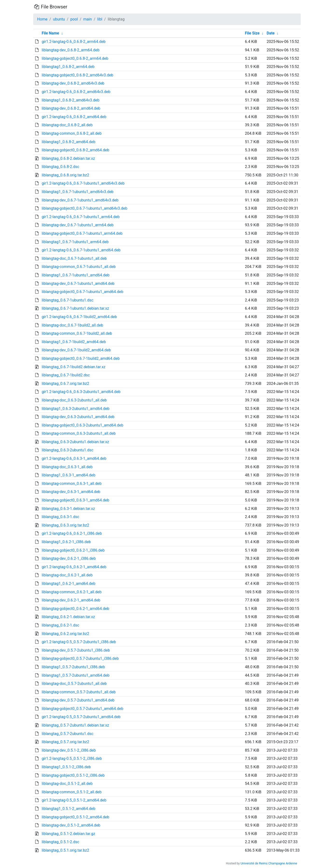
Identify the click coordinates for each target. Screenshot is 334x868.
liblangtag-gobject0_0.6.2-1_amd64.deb (75, 609)
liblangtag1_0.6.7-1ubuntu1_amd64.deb (76, 275)
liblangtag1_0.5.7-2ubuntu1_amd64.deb (76, 675)
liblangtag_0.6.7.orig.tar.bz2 (65, 384)
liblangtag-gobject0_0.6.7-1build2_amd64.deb (81, 358)
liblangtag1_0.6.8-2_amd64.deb (69, 142)
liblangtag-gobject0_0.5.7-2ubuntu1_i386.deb (80, 658)
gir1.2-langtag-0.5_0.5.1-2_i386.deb (72, 758)
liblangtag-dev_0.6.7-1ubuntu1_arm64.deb (78, 225)
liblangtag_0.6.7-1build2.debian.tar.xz (74, 367)
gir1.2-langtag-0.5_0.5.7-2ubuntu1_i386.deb (79, 642)
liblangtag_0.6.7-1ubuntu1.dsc (68, 300)
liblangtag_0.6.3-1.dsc (60, 517)
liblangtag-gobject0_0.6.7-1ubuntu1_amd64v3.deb (85, 208)
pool (74, 19)
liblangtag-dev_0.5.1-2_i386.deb (69, 750)
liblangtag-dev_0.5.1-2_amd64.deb (71, 825)
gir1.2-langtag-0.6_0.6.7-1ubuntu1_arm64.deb (81, 217)
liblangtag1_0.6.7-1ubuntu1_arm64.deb (75, 242)
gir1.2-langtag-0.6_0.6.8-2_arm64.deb (74, 42)
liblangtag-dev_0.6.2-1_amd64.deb (71, 600)
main (88, 19)
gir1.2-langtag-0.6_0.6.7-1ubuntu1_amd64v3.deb (83, 183)
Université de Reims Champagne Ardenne (269, 863)
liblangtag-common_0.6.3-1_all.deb (72, 484)
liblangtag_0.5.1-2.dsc (60, 842)
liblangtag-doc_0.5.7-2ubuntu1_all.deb (74, 684)
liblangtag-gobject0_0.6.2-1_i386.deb (73, 550)
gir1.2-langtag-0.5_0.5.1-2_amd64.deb (74, 800)
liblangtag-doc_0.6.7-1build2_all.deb (72, 325)
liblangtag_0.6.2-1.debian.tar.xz (68, 617)
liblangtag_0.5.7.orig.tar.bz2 (65, 742)
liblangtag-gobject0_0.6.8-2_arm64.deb (75, 58)
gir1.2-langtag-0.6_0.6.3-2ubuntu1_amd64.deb (81, 392)
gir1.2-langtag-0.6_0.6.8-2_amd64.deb (74, 117)
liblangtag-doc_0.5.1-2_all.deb (67, 784)
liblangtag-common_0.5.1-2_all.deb (72, 792)
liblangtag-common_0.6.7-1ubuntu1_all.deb (79, 267)
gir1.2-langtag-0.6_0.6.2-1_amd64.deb (74, 567)
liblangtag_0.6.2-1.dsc (60, 625)
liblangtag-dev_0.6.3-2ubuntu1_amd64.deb (78, 417)
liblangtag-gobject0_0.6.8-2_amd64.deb (75, 150)
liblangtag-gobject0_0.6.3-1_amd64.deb (75, 500)
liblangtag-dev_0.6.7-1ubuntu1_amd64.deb (78, 284)
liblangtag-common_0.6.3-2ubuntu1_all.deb (79, 433)
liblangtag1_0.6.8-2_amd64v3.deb (71, 100)
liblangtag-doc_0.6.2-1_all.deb (67, 575)
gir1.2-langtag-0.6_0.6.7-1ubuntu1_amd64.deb (81, 250)
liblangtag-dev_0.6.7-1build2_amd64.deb (76, 350)
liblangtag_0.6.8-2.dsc (60, 167)
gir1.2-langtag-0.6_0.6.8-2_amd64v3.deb (76, 92)
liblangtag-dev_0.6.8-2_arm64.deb (71, 50)
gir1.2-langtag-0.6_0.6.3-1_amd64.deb (74, 458)
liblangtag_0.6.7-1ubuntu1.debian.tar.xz (75, 308)
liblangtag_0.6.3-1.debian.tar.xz (68, 509)
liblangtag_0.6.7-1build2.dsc (66, 375)
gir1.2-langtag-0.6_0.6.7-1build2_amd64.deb (79, 317)
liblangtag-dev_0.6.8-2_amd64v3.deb (73, 83)
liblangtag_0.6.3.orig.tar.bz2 (65, 525)
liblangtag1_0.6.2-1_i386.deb (66, 542)
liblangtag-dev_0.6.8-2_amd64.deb (71, 108)
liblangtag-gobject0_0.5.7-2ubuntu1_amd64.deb (83, 709)
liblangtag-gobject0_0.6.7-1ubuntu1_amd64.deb (83, 292)
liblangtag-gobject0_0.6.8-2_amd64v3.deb (77, 75)
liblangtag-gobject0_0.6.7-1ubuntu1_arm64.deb (82, 233)
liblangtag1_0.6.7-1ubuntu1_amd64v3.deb (78, 192)
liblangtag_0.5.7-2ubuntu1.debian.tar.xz (75, 725)
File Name (50, 33)
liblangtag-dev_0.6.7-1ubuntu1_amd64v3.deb (80, 200)
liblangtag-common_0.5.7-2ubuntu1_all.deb (79, 692)
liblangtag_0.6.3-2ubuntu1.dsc (68, 450)
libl (100, 19)
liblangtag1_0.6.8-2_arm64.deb (68, 67)
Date (271, 33)
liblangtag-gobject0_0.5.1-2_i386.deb (73, 775)
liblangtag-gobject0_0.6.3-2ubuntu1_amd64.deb (83, 425)
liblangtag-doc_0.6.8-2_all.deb (67, 125)
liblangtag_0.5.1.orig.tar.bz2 (65, 850)
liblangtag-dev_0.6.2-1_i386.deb (69, 558)
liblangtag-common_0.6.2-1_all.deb (72, 592)
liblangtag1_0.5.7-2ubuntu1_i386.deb (73, 667)
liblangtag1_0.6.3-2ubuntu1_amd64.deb (76, 409)
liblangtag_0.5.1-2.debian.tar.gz (68, 834)
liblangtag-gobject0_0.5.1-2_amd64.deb (75, 817)
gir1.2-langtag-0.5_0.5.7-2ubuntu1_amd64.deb (81, 717)
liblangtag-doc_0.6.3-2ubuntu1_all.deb (74, 400)
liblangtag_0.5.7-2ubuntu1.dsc (68, 734)
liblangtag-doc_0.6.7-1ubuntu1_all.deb (74, 258)
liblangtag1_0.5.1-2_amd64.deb (69, 809)
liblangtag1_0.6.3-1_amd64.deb (69, 475)
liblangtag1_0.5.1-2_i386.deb (66, 767)
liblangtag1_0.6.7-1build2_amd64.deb (74, 342)
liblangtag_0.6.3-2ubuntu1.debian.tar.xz (75, 442)
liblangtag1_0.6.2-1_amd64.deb (69, 584)
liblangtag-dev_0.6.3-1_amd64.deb (71, 492)
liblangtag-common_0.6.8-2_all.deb (72, 133)
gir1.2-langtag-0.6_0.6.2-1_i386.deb (72, 533)
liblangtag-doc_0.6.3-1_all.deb (67, 467)
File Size (252, 33)
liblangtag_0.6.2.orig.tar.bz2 (65, 634)
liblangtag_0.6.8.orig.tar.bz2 (65, 175)
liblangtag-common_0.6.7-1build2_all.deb (77, 333)
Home (42, 19)
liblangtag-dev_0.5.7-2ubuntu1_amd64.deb (78, 700)
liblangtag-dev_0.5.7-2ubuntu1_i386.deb (76, 650)
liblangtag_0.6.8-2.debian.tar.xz (68, 158)
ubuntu (59, 19)
